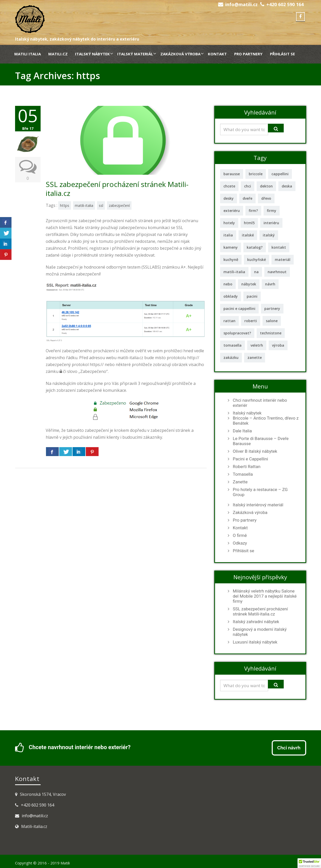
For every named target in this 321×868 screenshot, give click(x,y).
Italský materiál (137, 54)
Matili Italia (28, 54)
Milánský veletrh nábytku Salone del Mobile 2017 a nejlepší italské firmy (265, 596)
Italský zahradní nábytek (256, 622)
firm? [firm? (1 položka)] (253, 211)
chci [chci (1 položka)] (248, 186)
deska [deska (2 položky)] (287, 186)
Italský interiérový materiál (258, 505)
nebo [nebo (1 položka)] (228, 284)
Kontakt (217, 54)
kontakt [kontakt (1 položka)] (279, 247)
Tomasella (243, 474)
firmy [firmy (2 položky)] (272, 211)
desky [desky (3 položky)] (229, 198)
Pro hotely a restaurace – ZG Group (260, 492)
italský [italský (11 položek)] (269, 235)
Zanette (240, 482)
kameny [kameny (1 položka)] (231, 247)
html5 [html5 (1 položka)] (249, 223)
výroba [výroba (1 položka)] (278, 345)
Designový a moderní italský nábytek (260, 632)
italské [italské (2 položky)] (248, 235)
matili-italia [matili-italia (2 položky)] (234, 272)
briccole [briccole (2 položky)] (256, 174)
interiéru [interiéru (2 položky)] (271, 223)
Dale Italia (242, 431)
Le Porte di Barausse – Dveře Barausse (261, 441)
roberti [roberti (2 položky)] (251, 321)
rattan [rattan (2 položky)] (229, 321)
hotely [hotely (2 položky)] (229, 223)
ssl (101, 205)
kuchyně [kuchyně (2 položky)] (231, 260)
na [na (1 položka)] (256, 272)
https (65, 205)
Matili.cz (58, 54)
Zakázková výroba (182, 54)
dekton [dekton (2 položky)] (266, 186)
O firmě (240, 535)
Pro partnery (248, 54)
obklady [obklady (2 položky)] (231, 296)
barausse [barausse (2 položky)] (232, 174)
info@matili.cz (241, 4)
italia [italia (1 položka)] (228, 235)
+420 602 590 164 (285, 4)
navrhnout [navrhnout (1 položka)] (277, 272)
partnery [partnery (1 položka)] (272, 309)
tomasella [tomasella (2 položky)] (233, 345)
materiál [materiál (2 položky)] (283, 260)
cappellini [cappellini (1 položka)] (280, 174)
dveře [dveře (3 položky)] (247, 198)
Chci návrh (289, 748)
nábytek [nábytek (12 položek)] (249, 284)
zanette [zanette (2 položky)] (255, 357)
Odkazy (240, 543)
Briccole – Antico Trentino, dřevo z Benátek (266, 421)
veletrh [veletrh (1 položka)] (257, 345)
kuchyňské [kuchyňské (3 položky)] (257, 260)
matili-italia (84, 205)
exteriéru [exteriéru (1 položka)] (232, 211)
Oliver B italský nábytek (255, 451)
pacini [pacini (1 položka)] (252, 296)
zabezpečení (119, 205)
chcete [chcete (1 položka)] (229, 186)
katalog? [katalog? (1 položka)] (255, 247)
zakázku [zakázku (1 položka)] (231, 357)
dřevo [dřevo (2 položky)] (266, 198)
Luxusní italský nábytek (255, 642)
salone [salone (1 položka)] (272, 321)
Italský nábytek (94, 54)
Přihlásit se (282, 54)
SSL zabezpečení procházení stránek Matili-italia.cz (117, 189)
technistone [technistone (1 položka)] (271, 333)
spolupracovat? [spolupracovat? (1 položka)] (237, 333)
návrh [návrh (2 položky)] (270, 284)
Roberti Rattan (247, 467)
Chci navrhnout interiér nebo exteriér (260, 403)
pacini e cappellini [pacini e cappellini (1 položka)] (239, 309)
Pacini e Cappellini (251, 459)
